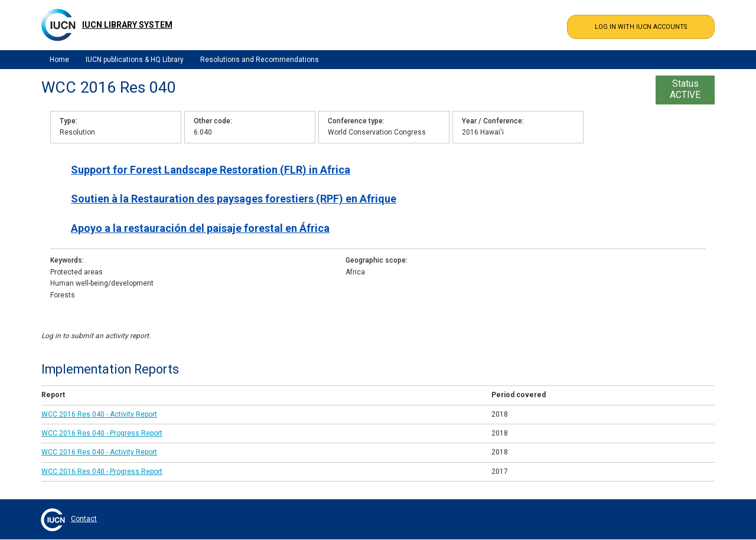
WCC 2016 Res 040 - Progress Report (102, 433)
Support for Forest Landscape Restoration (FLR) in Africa (211, 170)
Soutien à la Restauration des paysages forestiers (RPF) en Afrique (234, 199)
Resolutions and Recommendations (260, 60)
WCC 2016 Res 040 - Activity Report (99, 414)
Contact (84, 519)
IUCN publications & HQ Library (135, 60)
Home (59, 60)
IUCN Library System (127, 25)
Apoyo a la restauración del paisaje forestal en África (200, 228)
